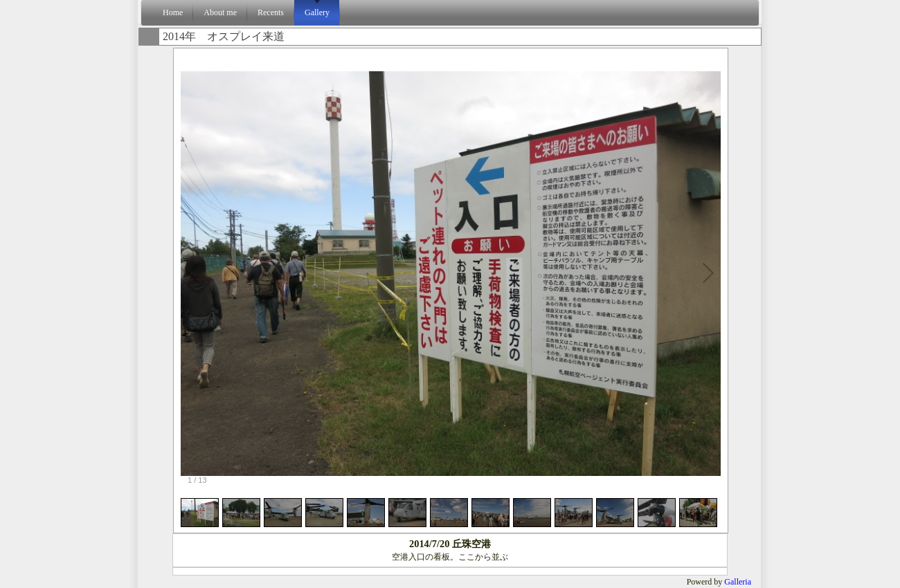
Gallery (317, 12)
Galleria (738, 582)
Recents (271, 12)
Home (173, 12)
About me (220, 12)
